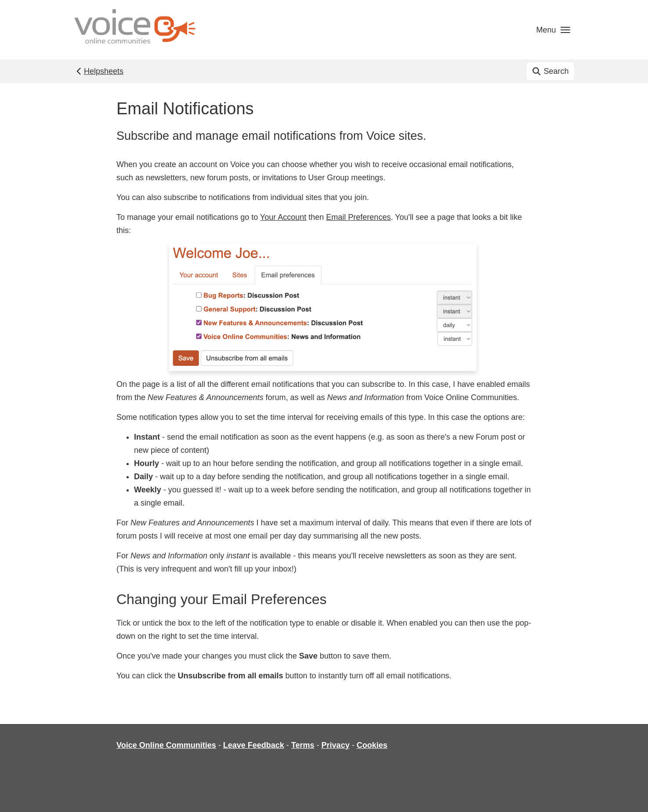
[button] (553, 30)
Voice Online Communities (166, 745)
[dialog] (632, 794)
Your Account (283, 217)
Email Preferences (358, 217)
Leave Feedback (254, 745)
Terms (303, 745)
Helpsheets (99, 71)
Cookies (372, 745)
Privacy (336, 745)
